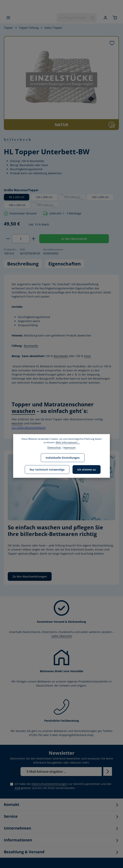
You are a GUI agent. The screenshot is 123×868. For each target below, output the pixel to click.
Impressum (70, 447)
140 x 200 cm (74, 198)
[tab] (23, 264)
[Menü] (8, 18)
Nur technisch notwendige (47, 470)
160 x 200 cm (100, 197)
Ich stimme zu (87, 470)
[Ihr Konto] (105, 18)
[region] (62, 83)
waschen (23, 411)
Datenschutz (54, 447)
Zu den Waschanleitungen (30, 576)
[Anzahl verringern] (8, 239)
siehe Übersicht (62, 636)
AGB (17, 788)
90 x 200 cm (17, 197)
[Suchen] (93, 18)
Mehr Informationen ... (68, 442)
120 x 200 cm (44, 197)
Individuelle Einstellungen (63, 458)
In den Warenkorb (74, 239)
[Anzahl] (21, 239)
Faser (88, 356)
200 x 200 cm (48, 206)
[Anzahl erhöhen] (34, 239)
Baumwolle (31, 346)
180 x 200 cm (17, 205)
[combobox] (73, 18)
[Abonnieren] (108, 771)
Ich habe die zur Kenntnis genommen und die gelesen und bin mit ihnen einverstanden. (63, 786)
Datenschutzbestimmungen (50, 784)
